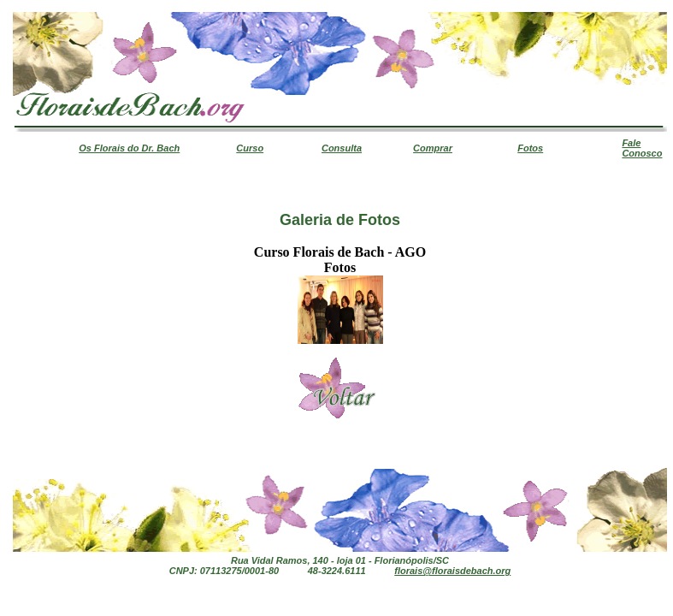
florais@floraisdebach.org (452, 571)
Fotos (530, 148)
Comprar (433, 148)
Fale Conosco (642, 148)
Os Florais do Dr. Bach (129, 148)
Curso (250, 148)
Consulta (342, 148)
